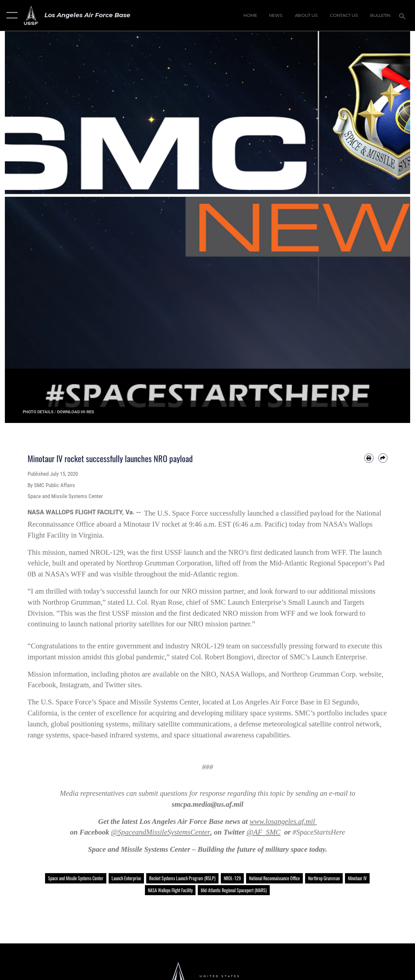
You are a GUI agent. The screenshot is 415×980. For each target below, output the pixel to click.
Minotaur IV (357, 878)
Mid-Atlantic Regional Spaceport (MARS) (234, 890)
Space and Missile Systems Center (76, 878)
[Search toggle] (403, 15)
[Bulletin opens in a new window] (380, 16)
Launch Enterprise (126, 878)
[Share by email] (383, 458)
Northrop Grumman (324, 878)
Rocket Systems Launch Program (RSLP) (182, 878)
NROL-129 (232, 878)
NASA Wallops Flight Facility (170, 890)
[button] (11, 15)
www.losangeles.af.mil (282, 821)
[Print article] (369, 458)
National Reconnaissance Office (274, 878)
